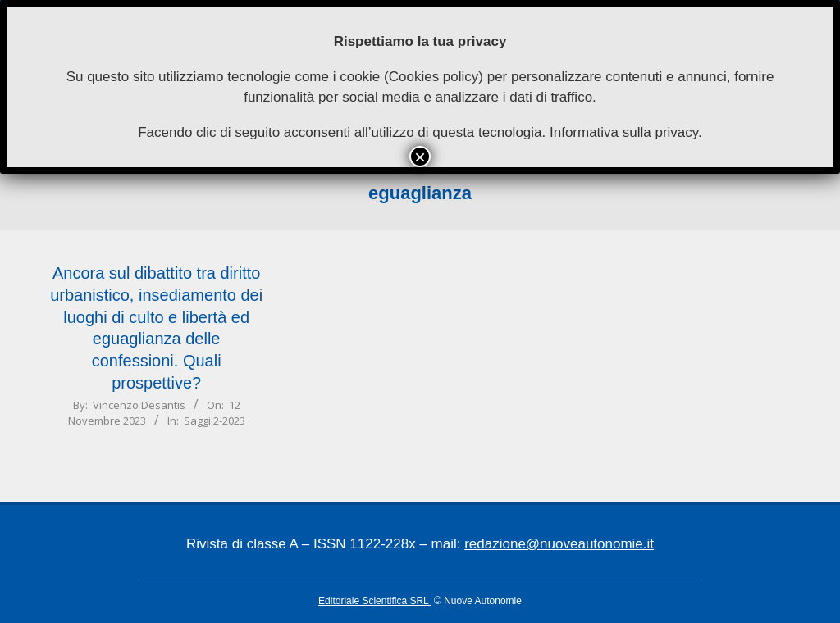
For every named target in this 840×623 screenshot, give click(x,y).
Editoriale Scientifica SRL (375, 601)
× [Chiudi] (420, 157)
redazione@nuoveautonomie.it (559, 544)
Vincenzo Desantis (139, 405)
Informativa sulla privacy (624, 132)
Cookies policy (434, 77)
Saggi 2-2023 (215, 421)
